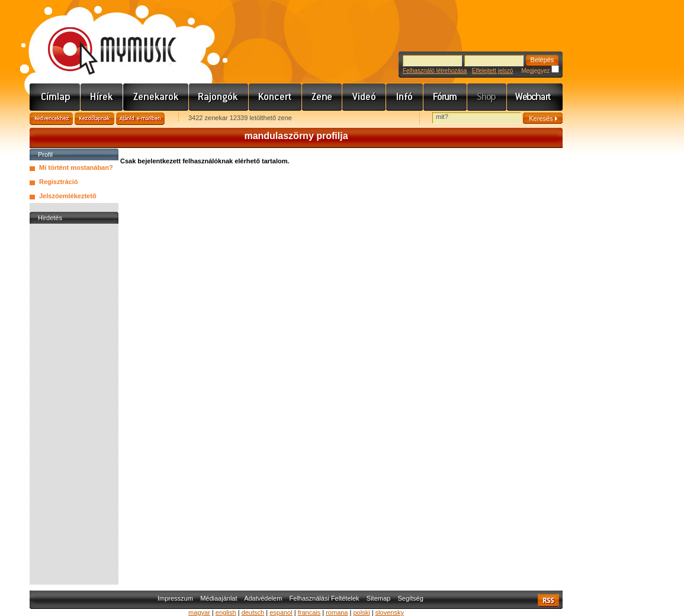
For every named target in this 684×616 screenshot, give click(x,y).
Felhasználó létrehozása (435, 71)
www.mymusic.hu (102, 38)
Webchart (535, 97)
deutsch (253, 612)
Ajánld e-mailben (140, 119)
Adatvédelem (263, 598)
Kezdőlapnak (94, 119)
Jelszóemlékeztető (68, 196)
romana (337, 612)
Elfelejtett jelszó (492, 71)
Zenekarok (156, 97)
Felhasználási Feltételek (325, 598)
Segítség (410, 598)
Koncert (275, 97)
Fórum (445, 97)
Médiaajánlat (219, 598)
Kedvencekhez (51, 119)
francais (309, 612)
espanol (281, 612)
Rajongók (219, 97)
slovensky (390, 612)
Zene (322, 97)
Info (405, 97)
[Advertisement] (74, 404)
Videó (364, 97)
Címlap (55, 97)
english (226, 612)
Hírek (102, 97)
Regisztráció (58, 182)
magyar (199, 612)
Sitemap (378, 598)
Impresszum (175, 598)
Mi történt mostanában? (76, 167)
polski (361, 612)
